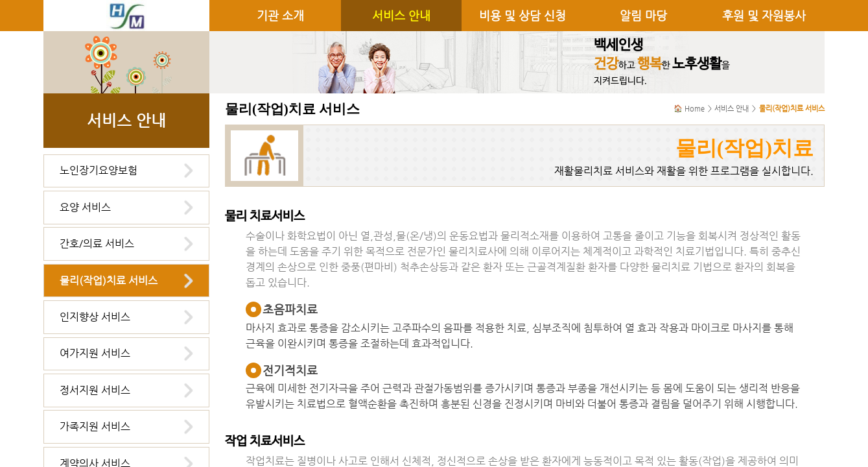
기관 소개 (280, 16)
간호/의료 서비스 (97, 244)
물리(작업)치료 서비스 (109, 281)
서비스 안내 (401, 16)
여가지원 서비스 (95, 353)
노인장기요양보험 (99, 170)
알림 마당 (643, 16)
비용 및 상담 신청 (522, 16)
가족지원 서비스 (95, 426)
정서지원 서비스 (95, 390)
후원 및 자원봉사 (764, 16)
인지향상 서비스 (95, 317)
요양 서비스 (85, 207)
